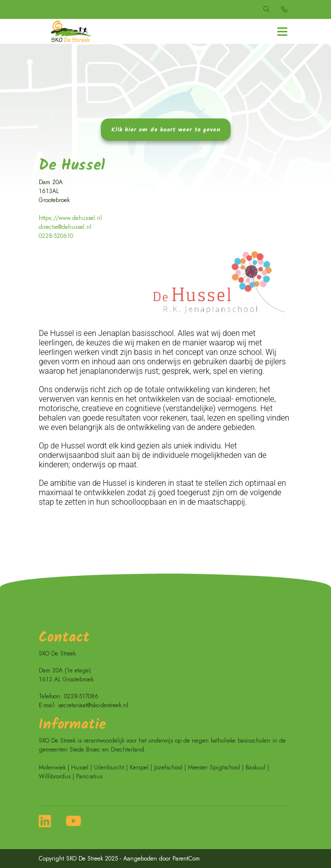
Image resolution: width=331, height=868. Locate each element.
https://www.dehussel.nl (70, 218)
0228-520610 (56, 236)
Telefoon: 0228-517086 (69, 696)
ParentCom (186, 859)
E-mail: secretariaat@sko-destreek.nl (83, 705)
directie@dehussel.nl (65, 227)
